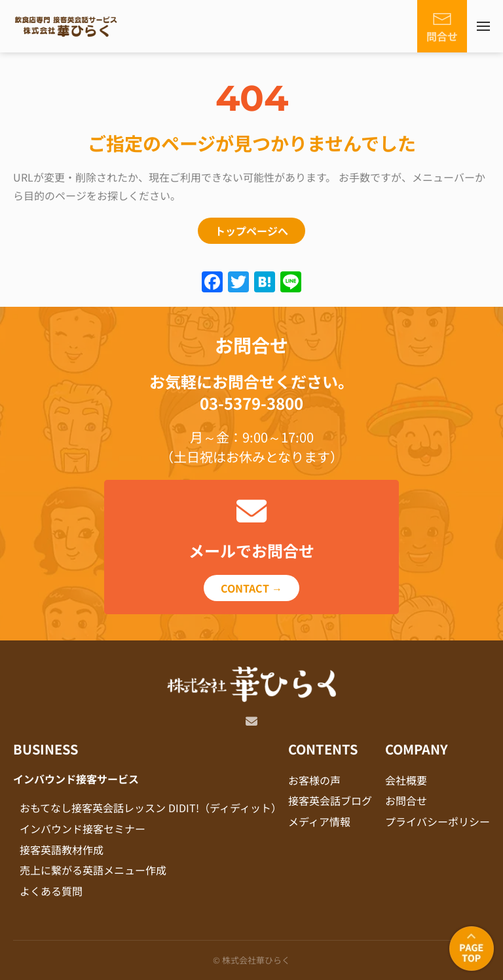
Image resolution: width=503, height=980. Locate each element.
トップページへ (251, 231)
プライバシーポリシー (438, 821)
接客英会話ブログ (330, 800)
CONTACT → (251, 588)
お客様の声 (314, 780)
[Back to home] (65, 26)
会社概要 (406, 780)
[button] (483, 26)
